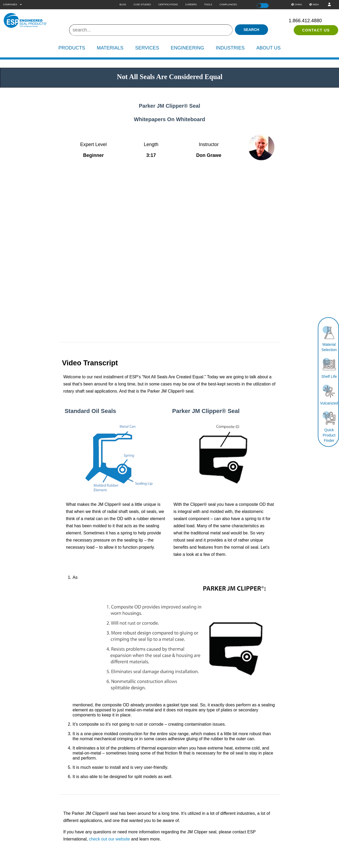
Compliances (228, 4)
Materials (110, 48)
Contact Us (316, 30)
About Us (269, 48)
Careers (191, 4)
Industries (230, 48)
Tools (208, 4)
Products (72, 48)
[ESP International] (34, 20)
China (297, 4)
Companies (13, 4)
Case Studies (142, 4)
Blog (123, 4)
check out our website (110, 839)
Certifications (168, 4)
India (314, 4)
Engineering (188, 48)
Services (147, 48)
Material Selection (329, 344)
